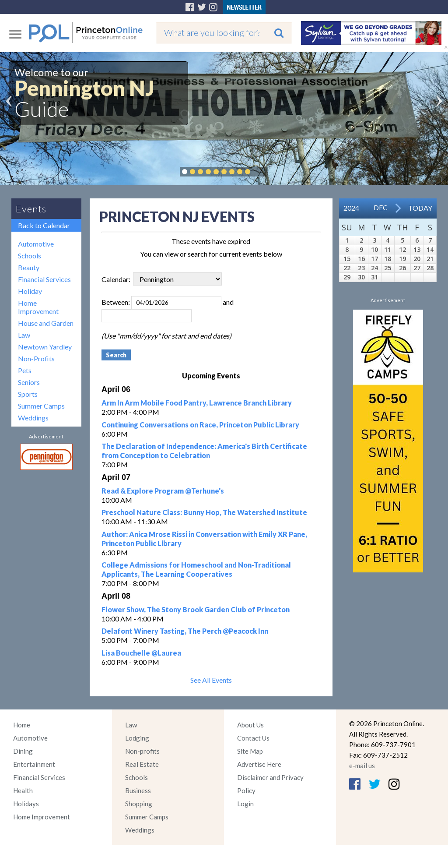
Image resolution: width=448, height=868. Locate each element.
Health (23, 790)
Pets (25, 370)
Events (31, 209)
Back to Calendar (44, 225)
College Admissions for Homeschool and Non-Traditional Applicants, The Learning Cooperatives (196, 569)
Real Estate (142, 764)
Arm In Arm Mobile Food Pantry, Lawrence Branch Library (197, 403)
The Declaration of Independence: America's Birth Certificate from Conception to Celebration (204, 451)
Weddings (33, 418)
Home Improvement (38, 307)
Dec (381, 207)
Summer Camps (41, 406)
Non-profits (142, 751)
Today (420, 208)
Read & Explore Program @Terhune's (163, 491)
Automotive (36, 244)
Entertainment (34, 764)
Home (22, 725)
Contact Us (253, 738)
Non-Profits (36, 358)
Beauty (29, 267)
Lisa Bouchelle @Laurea (141, 653)
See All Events (211, 680)
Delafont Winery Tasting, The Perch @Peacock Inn (185, 631)
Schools (30, 256)
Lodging (137, 738)
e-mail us (362, 766)
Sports (28, 394)
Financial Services (44, 279)
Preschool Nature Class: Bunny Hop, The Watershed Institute (204, 512)
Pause (261, 172)
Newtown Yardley (45, 347)
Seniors (29, 382)
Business (138, 790)
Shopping (139, 804)
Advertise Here (259, 764)
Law (24, 335)
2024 (351, 208)
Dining (23, 751)
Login (245, 804)
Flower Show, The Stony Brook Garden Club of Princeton (196, 609)
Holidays (26, 804)
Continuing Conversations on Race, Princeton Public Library (200, 425)
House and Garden (46, 323)
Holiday (30, 291)
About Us (250, 725)
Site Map (250, 751)
